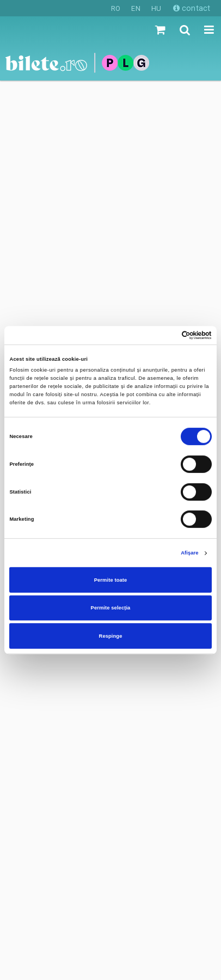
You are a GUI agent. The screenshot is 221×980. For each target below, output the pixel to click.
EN (136, 8)
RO (116, 8)
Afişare (189, 553)
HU (156, 8)
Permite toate (111, 580)
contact (192, 8)
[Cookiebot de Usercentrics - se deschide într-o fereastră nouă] (164, 335)
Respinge (111, 636)
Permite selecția (111, 608)
